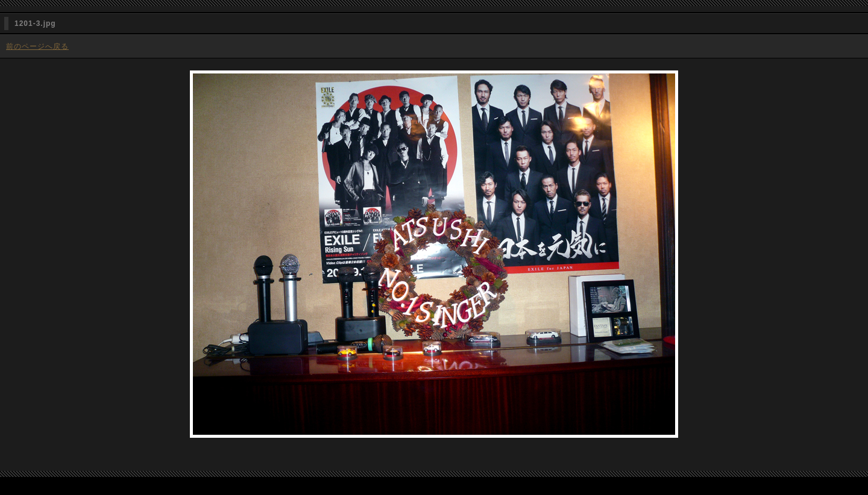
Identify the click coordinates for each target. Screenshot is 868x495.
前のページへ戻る (37, 46)
